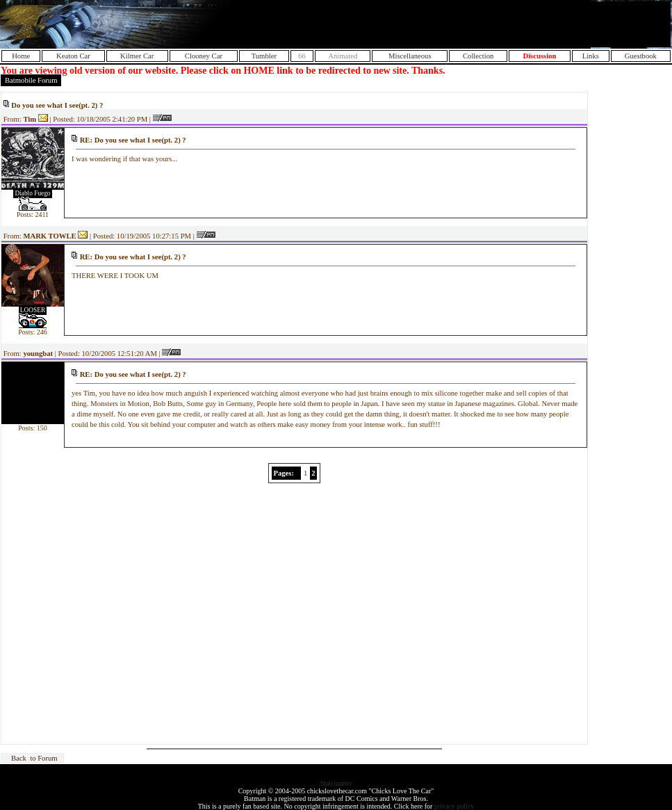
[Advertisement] (507, 24)
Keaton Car (73, 56)
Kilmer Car (137, 56)
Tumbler (264, 56)
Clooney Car (204, 56)
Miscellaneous (410, 56)
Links (591, 56)
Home (21, 56)
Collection (478, 56)
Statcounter (336, 783)
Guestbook (641, 56)
